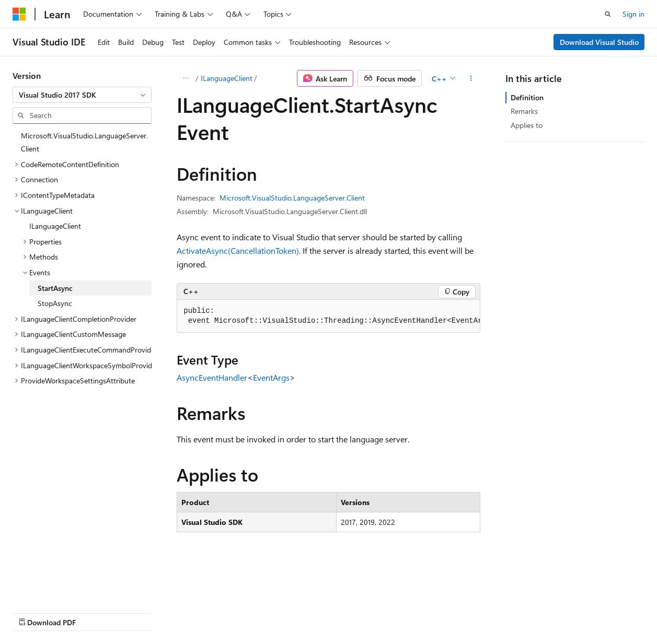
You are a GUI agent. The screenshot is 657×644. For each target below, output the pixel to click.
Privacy (228, 612)
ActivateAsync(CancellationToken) (238, 250)
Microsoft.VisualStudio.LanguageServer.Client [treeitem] (84, 142)
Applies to (527, 125)
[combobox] (82, 95)
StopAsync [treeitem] (55, 303)
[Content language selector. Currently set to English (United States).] (60, 587)
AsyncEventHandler (212, 377)
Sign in (633, 14)
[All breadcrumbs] (186, 78)
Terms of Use (280, 612)
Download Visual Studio (599, 42)
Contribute (187, 612)
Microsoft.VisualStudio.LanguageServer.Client (292, 198)
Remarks (524, 111)
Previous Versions (95, 612)
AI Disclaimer (33, 612)
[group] (328, 316)
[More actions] (471, 78)
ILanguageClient (227, 78)
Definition (527, 97)
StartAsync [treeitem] (55, 288)
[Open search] (608, 14)
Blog (142, 612)
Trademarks (332, 612)
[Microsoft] (19, 14)
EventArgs (271, 377)
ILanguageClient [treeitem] (55, 226)
